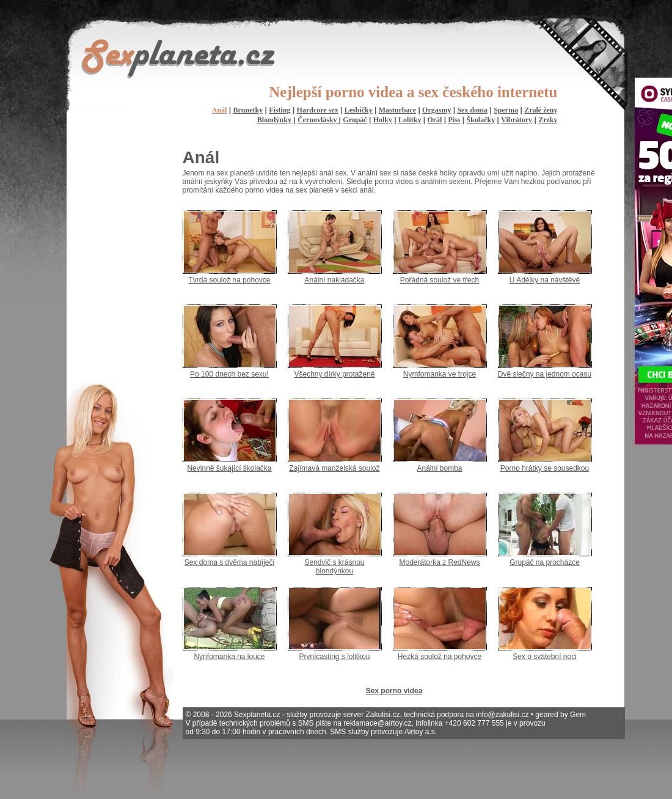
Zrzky (548, 120)
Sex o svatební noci (545, 657)
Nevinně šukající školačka (229, 468)
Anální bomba (439, 468)
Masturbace (397, 110)
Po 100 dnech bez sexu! (229, 374)
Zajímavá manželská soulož (334, 468)
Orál (434, 120)
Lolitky (410, 120)
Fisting (279, 110)
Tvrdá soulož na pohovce (229, 280)
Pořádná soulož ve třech (440, 280)
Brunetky (248, 110)
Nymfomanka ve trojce (440, 374)
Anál (220, 110)
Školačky (481, 120)
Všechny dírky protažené (334, 374)
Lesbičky (359, 110)
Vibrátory (517, 120)
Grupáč (355, 120)
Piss (454, 120)
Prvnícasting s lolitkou (334, 657)
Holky (383, 120)
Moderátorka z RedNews (439, 562)
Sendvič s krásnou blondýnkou (334, 567)
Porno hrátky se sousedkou (545, 468)
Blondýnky (274, 120)
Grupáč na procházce (545, 562)
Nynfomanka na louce (229, 657)
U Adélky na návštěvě (545, 280)
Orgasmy (436, 110)
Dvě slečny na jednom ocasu (545, 374)
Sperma (506, 110)
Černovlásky (318, 120)
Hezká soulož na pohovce (440, 657)
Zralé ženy (541, 110)
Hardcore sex (318, 110)
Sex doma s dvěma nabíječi (229, 562)
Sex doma (472, 110)
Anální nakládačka (334, 280)
